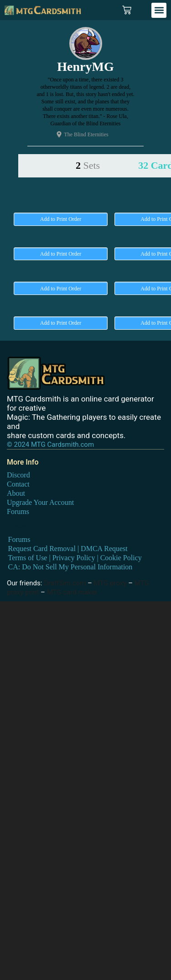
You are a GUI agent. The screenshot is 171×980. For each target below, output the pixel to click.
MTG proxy (110, 583)
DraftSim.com (65, 583)
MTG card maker (72, 592)
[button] (159, 10)
